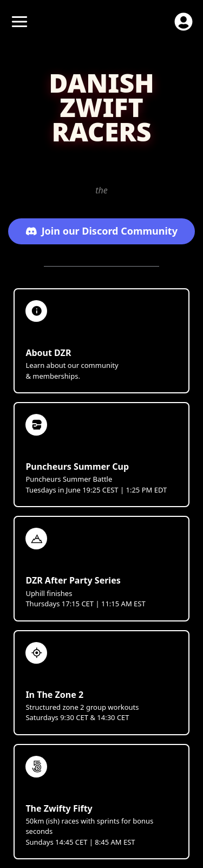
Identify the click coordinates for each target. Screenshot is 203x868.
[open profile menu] (184, 22)
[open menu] (19, 22)
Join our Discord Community (101, 231)
